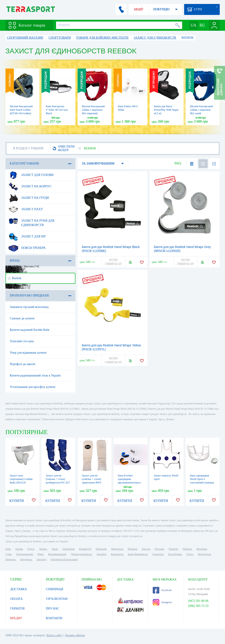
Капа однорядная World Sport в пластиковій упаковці (202, 479)
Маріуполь (117, 549)
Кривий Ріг (85, 549)
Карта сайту (55, 635)
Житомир (202, 549)
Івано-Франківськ (138, 554)
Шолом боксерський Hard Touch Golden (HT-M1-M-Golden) (21, 110)
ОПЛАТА (17, 599)
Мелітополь (204, 554)
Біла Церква (175, 554)
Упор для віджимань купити (28, 353)
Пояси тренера (27, 248)
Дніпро (43, 549)
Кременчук (117, 554)
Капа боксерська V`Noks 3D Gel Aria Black (57, 110)
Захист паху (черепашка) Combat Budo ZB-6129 (21, 479)
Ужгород (41, 559)
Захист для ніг (27, 237)
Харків (19, 549)
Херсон (146, 549)
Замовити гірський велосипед (29, 307)
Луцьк (190, 554)
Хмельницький (24, 554)
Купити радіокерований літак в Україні (35, 375)
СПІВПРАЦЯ (55, 589)
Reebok (15, 278)
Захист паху (26, 209)
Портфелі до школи (23, 364)
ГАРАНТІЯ (17, 609)
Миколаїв (101, 549)
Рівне (41, 554)
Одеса (31, 549)
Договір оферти (75, 635)
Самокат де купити (22, 318)
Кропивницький (57, 554)
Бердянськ (26, 559)
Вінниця (133, 549)
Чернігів (173, 549)
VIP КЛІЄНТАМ (57, 599)
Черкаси (187, 549)
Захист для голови (31, 175)
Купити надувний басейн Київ (30, 330)
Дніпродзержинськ (81, 554)
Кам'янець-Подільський (64, 559)
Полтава (159, 549)
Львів (54, 549)
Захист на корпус (30, 186)
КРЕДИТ (16, 618)
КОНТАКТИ (54, 618)
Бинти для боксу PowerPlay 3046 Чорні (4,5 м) (166, 110)
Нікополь (11, 559)
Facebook (162, 590)
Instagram (162, 602)
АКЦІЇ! (139, 9)
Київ (8, 549)
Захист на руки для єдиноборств (31, 221)
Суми (9, 554)
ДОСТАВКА (19, 589)
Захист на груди (29, 198)
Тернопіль (158, 554)
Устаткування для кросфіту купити (33, 387)
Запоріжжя (68, 549)
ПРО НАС (53, 609)
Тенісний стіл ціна (22, 341)
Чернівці (101, 554)
